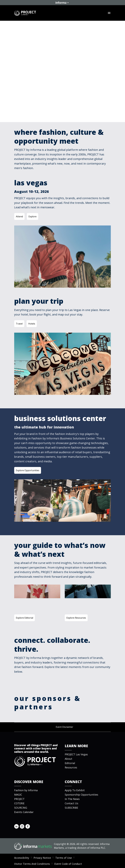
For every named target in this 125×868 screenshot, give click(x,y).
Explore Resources (76, 618)
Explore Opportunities (28, 470)
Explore (33, 216)
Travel (19, 324)
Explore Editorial (25, 618)
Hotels (32, 324)
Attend (19, 216)
